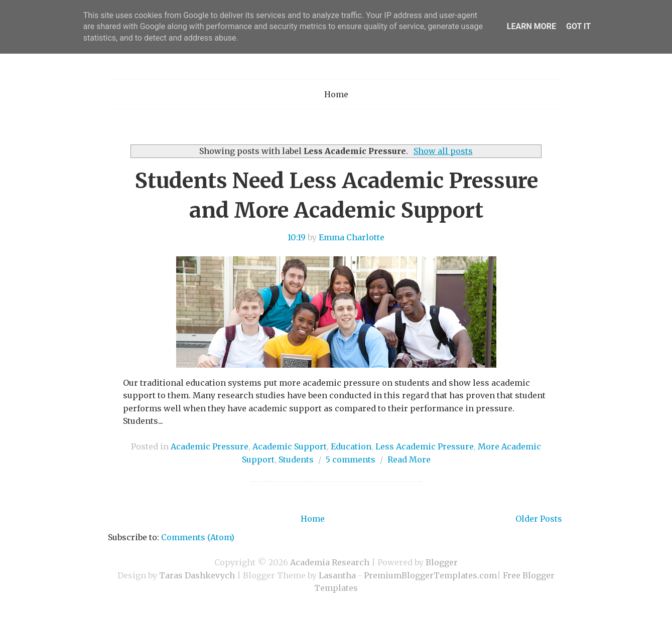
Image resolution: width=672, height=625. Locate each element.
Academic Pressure (210, 446)
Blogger (442, 562)
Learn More (531, 26)
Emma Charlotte (352, 237)
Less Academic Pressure (425, 446)
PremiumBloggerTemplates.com (430, 575)
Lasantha (337, 575)
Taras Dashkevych (197, 575)
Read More (409, 459)
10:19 (297, 237)
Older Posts (539, 519)
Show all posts (443, 151)
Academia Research (330, 562)
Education (351, 446)
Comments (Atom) (198, 537)
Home (336, 94)
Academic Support (290, 446)
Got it (578, 26)
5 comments (351, 459)
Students (296, 459)
